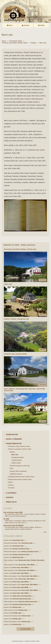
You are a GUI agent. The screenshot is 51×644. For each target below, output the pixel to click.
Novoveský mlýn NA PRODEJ (14, 525)
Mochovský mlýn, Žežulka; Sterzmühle (31, 560)
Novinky (8, 508)
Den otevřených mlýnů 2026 (13, 512)
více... (45, 532)
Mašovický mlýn (18, 557)
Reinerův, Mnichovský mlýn (22, 599)
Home (4, 41)
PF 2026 (6, 519)
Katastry (33, 43)
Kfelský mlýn (17, 607)
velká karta (43, 280)
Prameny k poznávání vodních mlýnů (15, 43)
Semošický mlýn (18, 540)
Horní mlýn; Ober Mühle (27, 565)
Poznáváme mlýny (16, 41)
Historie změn (25, 629)
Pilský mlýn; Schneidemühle (22, 596)
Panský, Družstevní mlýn (21, 549)
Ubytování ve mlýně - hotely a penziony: (19, 245)
